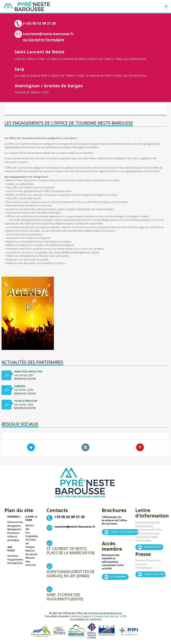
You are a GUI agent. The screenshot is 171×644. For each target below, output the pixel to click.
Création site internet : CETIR (110, 616)
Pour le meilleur (26, 401)
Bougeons (14, 526)
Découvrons (15, 522)
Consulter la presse (156, 574)
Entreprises (15, 563)
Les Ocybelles (32, 534)
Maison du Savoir (32, 552)
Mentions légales (81, 616)
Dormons (13, 533)
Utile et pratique (13, 538)
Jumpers (20, 386)
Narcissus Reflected (28, 371)
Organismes (15, 559)
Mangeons (14, 529)
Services (13, 556)
